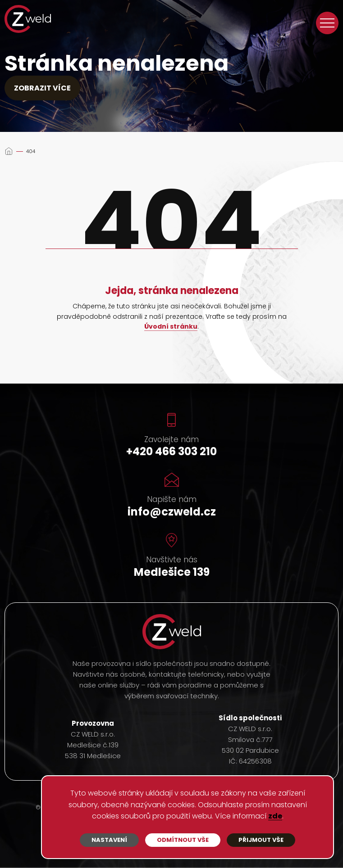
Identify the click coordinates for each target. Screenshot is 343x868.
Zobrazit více (42, 88)
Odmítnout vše (183, 840)
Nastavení (109, 840)
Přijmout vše (261, 840)
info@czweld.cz (172, 512)
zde (275, 816)
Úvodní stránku (171, 327)
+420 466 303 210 (171, 451)
